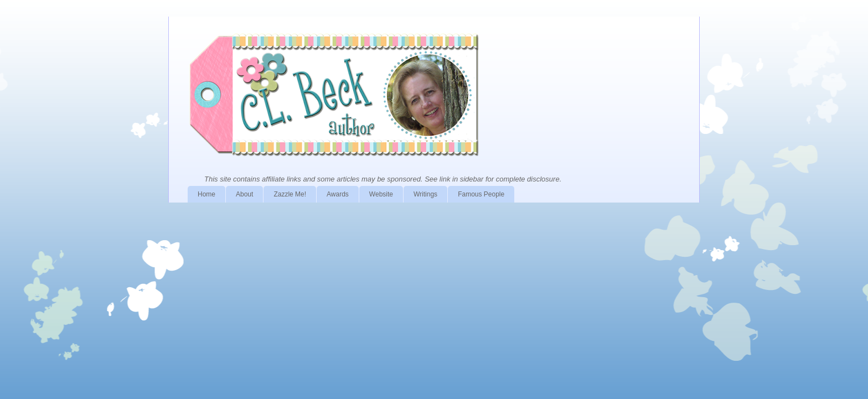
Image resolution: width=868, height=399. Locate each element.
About (244, 194)
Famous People (481, 194)
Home (206, 194)
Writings (425, 194)
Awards (338, 194)
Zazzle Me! (290, 194)
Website (381, 194)
